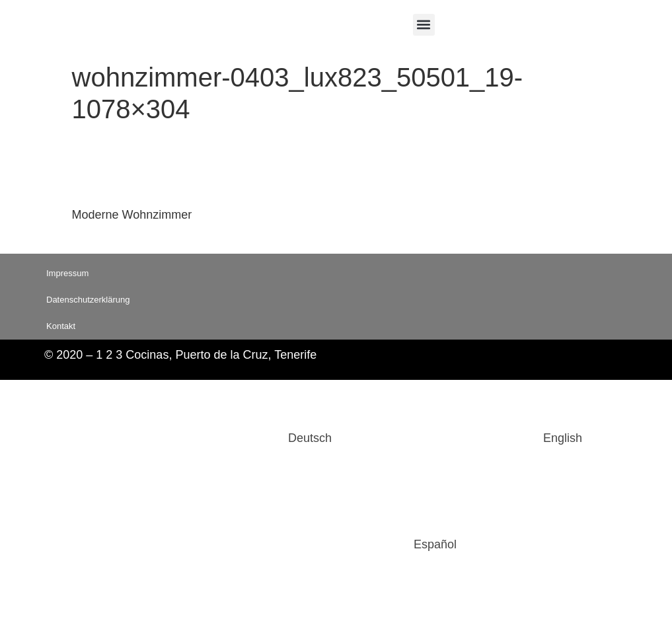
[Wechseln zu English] (464, 438)
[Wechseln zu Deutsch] (211, 438)
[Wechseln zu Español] (336, 545)
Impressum (67, 273)
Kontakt (61, 326)
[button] (424, 25)
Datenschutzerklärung (88, 300)
